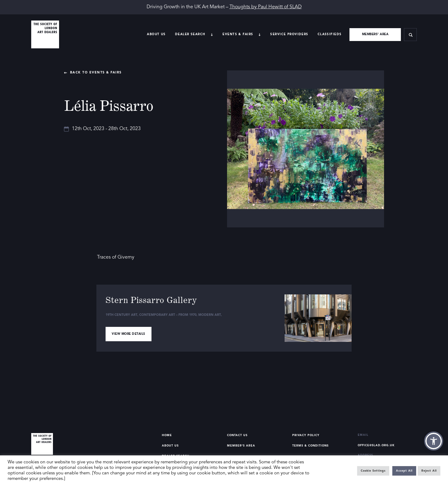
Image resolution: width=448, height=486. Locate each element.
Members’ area (375, 34)
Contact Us (237, 435)
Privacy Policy (306, 435)
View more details (129, 334)
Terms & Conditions (310, 446)
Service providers (289, 34)
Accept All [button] (404, 471)
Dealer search (190, 34)
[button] (434, 441)
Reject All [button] (429, 471)
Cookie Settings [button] (373, 471)
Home (167, 435)
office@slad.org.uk (376, 445)
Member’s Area (241, 446)
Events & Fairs (238, 34)
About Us (156, 34)
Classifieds (330, 34)
